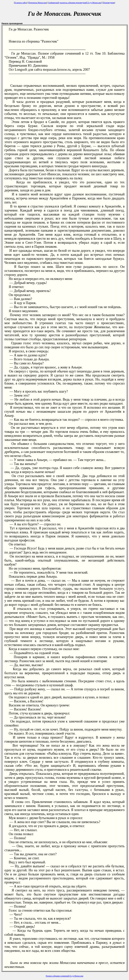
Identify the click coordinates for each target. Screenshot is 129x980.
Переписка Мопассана (38, 3)
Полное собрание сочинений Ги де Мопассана (64, 976)
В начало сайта (21, 3)
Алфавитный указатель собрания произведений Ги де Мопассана (75, 3)
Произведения (109, 3)
